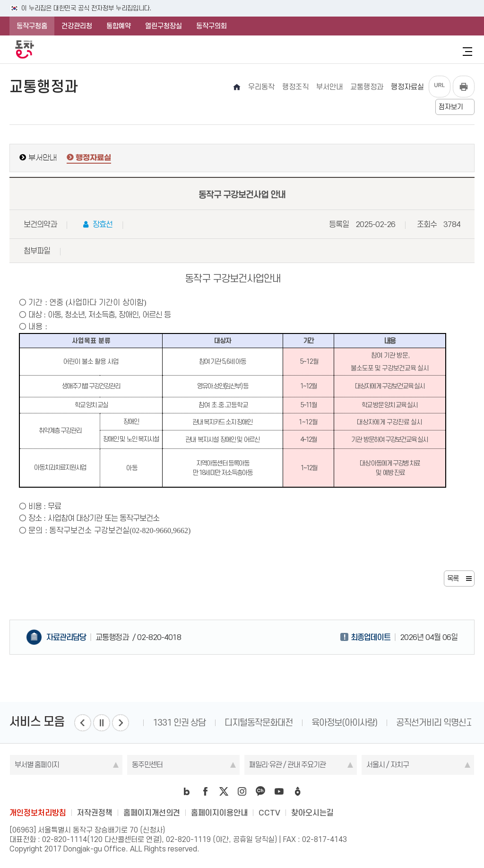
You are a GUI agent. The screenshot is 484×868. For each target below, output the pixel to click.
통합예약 (119, 26)
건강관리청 (77, 26)
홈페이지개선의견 (152, 813)
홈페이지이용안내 (219, 813)
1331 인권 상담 (179, 723)
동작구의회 (212, 26)
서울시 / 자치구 (388, 765)
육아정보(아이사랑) (344, 723)
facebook (205, 791)
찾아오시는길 (312, 813)
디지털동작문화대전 (259, 723)
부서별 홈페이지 (37, 765)
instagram (242, 791)
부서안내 (43, 158)
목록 (453, 579)
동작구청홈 (32, 26)
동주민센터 (147, 765)
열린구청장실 (164, 26)
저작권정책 (95, 813)
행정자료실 (93, 158)
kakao (260, 791)
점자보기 (451, 107)
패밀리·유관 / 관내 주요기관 (287, 765)
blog (187, 791)
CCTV (269, 813)
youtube (279, 791)
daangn (297, 791)
